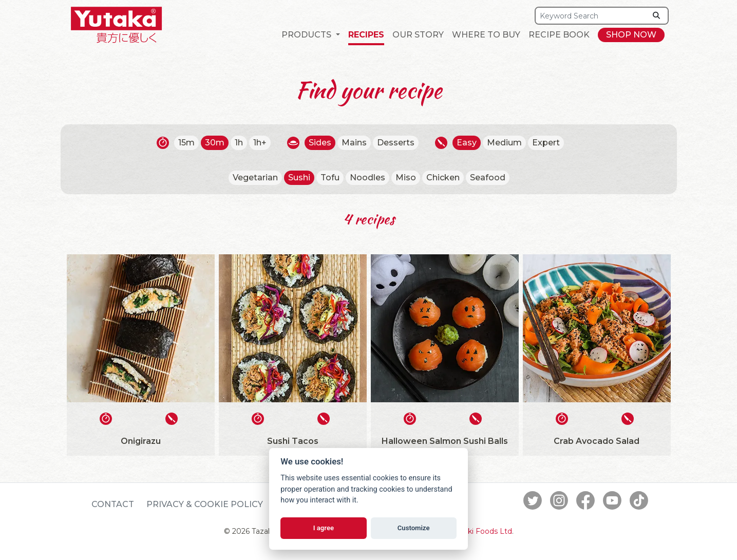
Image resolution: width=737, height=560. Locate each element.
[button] (310, 35)
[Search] (591, 16)
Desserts (396, 143)
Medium (504, 143)
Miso (406, 178)
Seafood (488, 178)
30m (215, 143)
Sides (320, 143)
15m (186, 143)
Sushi (299, 178)
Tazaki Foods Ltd (482, 531)
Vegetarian (255, 178)
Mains (354, 143)
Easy (467, 143)
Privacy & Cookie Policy (205, 504)
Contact (113, 504)
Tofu (330, 178)
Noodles (367, 178)
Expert (546, 143)
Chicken (443, 178)
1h (239, 143)
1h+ (260, 143)
